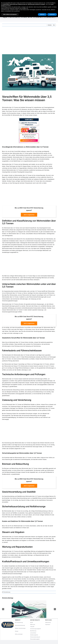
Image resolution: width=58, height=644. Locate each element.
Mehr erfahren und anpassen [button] (10, 14)
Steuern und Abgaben (13, 532)
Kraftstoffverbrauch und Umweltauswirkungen (26, 561)
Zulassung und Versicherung (33, 346)
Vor (54, 25)
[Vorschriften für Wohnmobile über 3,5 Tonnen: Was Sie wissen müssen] (29, 72)
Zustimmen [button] (52, 14)
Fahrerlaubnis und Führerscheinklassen (22, 351)
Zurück (50, 25)
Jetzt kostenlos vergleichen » (29, 140)
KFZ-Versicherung (6, 592)
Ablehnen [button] (42, 14)
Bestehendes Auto (30, 136)
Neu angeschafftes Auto (30, 138)
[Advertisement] (29, 40)
